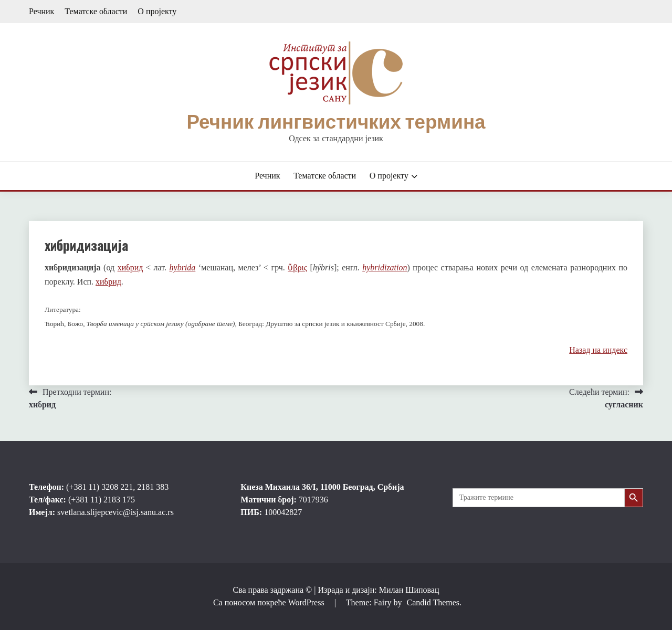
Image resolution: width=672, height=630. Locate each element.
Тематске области (96, 11)
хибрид (130, 267)
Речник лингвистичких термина (336, 122)
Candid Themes (433, 602)
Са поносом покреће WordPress (270, 602)
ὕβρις (297, 267)
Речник (41, 11)
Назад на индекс (598, 350)
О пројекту (157, 11)
